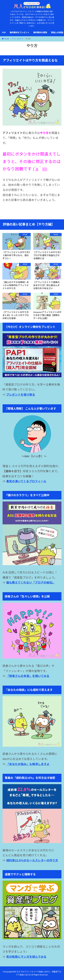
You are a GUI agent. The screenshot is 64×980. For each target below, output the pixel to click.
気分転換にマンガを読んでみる (26, 957)
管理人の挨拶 (57, 33)
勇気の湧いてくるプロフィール (26, 481)
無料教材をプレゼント (20, 33)
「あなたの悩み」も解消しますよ (28, 764)
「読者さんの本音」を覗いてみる (28, 676)
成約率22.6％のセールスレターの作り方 (32, 860)
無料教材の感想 (40, 33)
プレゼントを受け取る (21, 395)
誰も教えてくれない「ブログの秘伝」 (31, 582)
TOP (4, 33)
